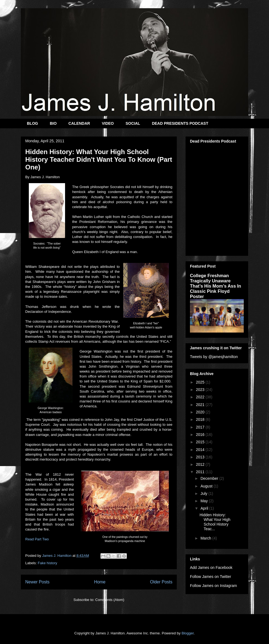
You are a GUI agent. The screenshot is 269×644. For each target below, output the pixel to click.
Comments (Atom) (110, 600)
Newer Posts (37, 582)
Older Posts (161, 582)
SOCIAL (133, 123)
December (210, 478)
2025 (201, 382)
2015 (201, 442)
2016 (201, 435)
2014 (201, 450)
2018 (201, 419)
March (206, 538)
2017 (201, 427)
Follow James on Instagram (213, 586)
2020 (201, 412)
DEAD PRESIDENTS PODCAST (180, 123)
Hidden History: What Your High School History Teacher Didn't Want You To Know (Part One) (99, 159)
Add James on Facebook (211, 568)
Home (100, 582)
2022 (201, 397)
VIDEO (108, 123)
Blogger (187, 633)
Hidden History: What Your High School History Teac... (215, 522)
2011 (201, 472)
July (204, 493)
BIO (53, 123)
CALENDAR (79, 123)
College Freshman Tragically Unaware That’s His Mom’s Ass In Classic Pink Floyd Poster (215, 286)
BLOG (32, 123)
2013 (201, 457)
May (204, 501)
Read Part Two (37, 539)
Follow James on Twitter (211, 577)
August (207, 486)
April (205, 508)
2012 (201, 464)
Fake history (48, 563)
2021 (201, 405)
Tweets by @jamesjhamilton (214, 357)
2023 (201, 390)
